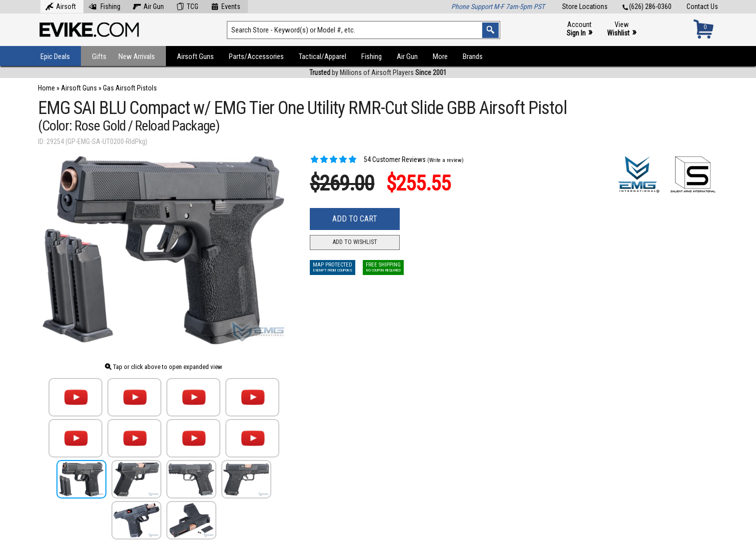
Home (46, 88)
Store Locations (585, 6)
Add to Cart (355, 219)
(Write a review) (445, 160)
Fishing (104, 5)
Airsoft (61, 5)
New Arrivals (137, 56)
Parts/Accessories (256, 56)
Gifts (99, 56)
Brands (473, 56)
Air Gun (148, 5)
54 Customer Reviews (368, 159)
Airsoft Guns (195, 56)
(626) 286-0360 (647, 6)
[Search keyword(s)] (364, 30)
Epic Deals (55, 56)
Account (579, 29)
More (440, 56)
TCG (187, 5)
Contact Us (702, 6)
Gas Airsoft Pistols (130, 88)
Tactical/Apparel (323, 56)
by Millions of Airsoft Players (378, 72)
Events (226, 5)
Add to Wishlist (355, 242)
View (622, 29)
